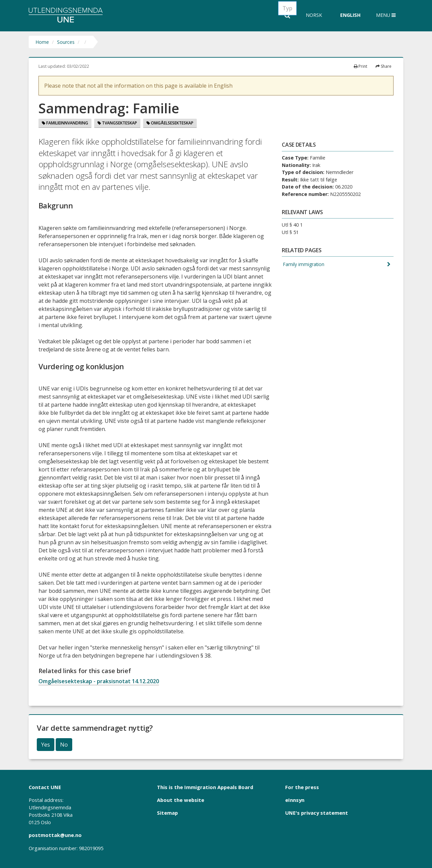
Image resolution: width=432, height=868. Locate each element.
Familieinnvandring (65, 123)
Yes (46, 745)
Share (384, 66)
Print (360, 66)
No (64, 745)
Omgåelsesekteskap (170, 123)
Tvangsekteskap (117, 123)
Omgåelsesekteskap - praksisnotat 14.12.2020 (99, 681)
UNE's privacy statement (317, 813)
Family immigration (304, 265)
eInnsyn (295, 800)
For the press (302, 787)
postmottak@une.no (55, 835)
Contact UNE (45, 787)
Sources (66, 42)
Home (42, 42)
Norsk (314, 15)
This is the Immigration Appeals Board (205, 787)
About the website (181, 800)
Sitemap (167, 813)
